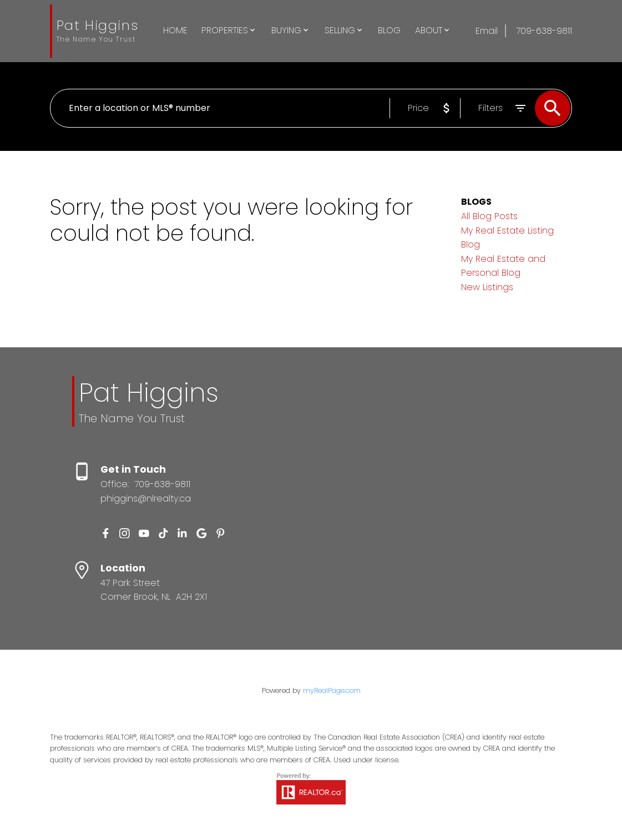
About (429, 30)
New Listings (487, 287)
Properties (225, 30)
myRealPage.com (332, 690)
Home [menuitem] (175, 30)
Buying (286, 30)
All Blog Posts (489, 216)
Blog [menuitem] (389, 30)
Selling (340, 30)
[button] (106, 533)
